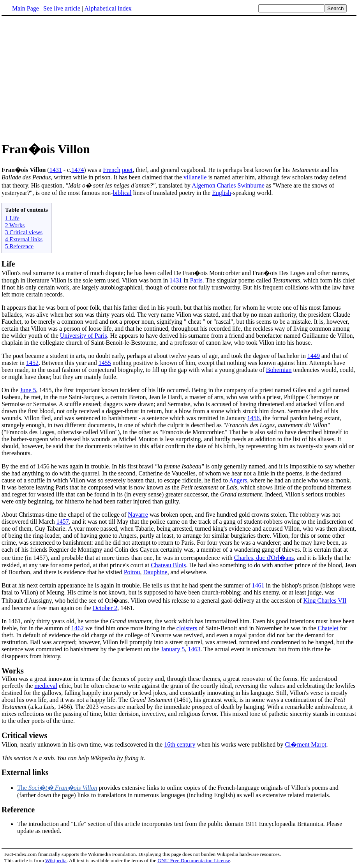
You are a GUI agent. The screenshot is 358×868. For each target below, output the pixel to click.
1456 (254, 418)
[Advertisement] (67, 77)
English (221, 193)
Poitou (132, 572)
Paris (196, 280)
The (57, 788)
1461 (258, 585)
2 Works (15, 225)
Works (13, 671)
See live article (62, 8)
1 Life (12, 218)
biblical (122, 193)
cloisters (187, 628)
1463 (194, 649)
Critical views (24, 735)
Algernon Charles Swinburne (228, 185)
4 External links (24, 239)
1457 (63, 522)
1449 (314, 356)
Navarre (138, 515)
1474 (78, 170)
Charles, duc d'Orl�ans (264, 558)
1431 (56, 170)
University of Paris (84, 336)
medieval (46, 686)
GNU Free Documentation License (194, 860)
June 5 (28, 390)
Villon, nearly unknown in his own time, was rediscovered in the (83, 744)
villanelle (195, 177)
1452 (32, 363)
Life (8, 264)
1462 (78, 628)
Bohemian (279, 370)
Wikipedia (56, 860)
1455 (105, 363)
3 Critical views (24, 232)
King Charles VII (325, 601)
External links (25, 772)
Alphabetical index (108, 8)
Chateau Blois (168, 565)
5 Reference (19, 246)
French (111, 170)
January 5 (173, 649)
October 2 (105, 608)
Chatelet (328, 628)
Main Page (26, 8)
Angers (238, 480)
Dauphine (155, 572)
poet (127, 170)
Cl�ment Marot (305, 744)
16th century (180, 744)
